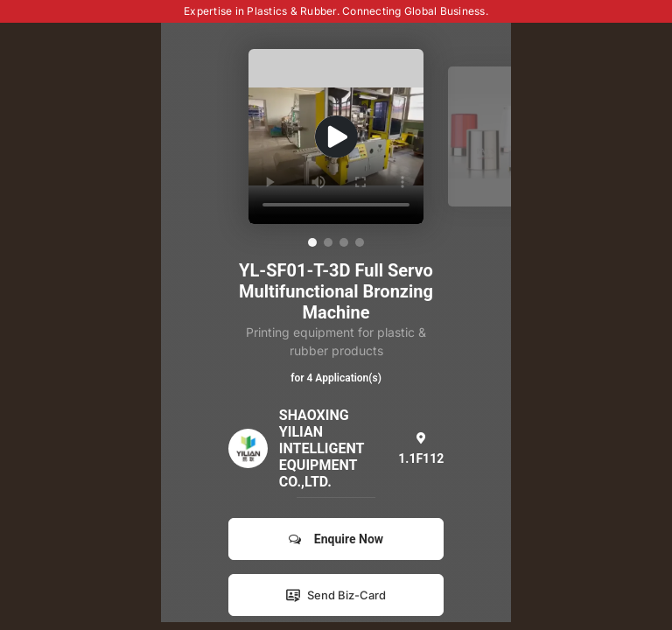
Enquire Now (336, 539)
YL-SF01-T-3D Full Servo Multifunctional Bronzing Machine (336, 291)
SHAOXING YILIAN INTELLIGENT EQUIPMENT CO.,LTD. (322, 448)
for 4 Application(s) (336, 378)
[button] (312, 242)
